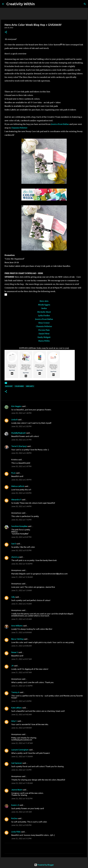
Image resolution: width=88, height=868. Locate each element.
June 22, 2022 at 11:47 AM (22, 743)
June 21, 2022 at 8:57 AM (22, 659)
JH (12, 666)
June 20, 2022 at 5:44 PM (21, 506)
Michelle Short (44, 312)
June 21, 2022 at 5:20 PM (21, 701)
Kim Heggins (16, 406)
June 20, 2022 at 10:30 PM (22, 564)
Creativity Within (21, 4)
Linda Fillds (16, 832)
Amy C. (14, 721)
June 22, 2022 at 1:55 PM (21, 770)
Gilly (13, 597)
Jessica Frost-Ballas (60, 124)
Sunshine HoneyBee (19, 526)
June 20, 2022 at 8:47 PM (21, 537)
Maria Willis (44, 341)
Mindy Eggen (44, 305)
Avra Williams (17, 626)
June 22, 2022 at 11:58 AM (22, 756)
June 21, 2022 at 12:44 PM (22, 686)
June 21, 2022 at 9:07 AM (22, 672)
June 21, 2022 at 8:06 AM (22, 646)
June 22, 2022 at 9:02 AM (22, 714)
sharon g (15, 557)
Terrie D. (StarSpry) (19, 446)
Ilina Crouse (44, 323)
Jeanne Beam (17, 790)
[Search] (38, 4)
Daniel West (44, 334)
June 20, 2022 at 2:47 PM (21, 466)
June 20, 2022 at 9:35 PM (21, 550)
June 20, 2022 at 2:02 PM (21, 426)
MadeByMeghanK (19, 433)
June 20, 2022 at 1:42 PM (21, 413)
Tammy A (15, 692)
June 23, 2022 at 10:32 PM (22, 799)
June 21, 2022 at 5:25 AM (22, 619)
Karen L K (15, 805)
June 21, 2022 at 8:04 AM (22, 632)
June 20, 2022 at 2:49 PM (21, 480)
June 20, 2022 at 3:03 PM (21, 493)
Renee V (15, 652)
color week (19, 386)
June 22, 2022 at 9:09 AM (22, 728)
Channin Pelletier (19, 128)
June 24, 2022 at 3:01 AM (22, 812)
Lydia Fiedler (44, 316)
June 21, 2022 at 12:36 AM (22, 577)
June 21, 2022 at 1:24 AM (22, 590)
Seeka (44, 308)
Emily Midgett (44, 337)
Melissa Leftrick (18, 486)
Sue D (14, 544)
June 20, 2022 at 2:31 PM (21, 440)
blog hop (9, 386)
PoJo (13, 473)
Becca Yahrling (17, 639)
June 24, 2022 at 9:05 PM (21, 825)
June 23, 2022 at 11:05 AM (22, 783)
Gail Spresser (17, 763)
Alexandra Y (16, 500)
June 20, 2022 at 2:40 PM (21, 453)
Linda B (14, 420)
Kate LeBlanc (17, 708)
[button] (6, 32)
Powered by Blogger (44, 865)
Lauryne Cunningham (20, 750)
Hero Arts (44, 301)
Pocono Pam (44, 330)
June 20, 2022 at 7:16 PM (21, 520)
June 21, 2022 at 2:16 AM (22, 604)
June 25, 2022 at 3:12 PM (21, 839)
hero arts (30, 386)
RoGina (14, 818)
